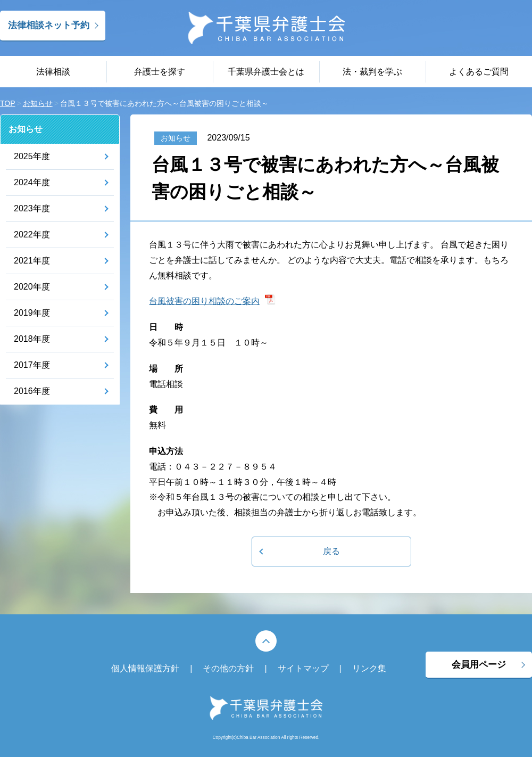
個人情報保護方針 (145, 668)
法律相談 (53, 72)
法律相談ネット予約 (49, 25)
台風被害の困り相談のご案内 (204, 301)
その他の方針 (228, 668)
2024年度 (32, 182)
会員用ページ (479, 665)
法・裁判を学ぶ (372, 72)
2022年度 (32, 234)
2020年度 (32, 287)
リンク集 (369, 668)
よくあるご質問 (479, 72)
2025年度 (32, 156)
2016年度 (32, 391)
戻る (331, 551)
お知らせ (26, 129)
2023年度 (32, 208)
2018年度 (32, 339)
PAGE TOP (266, 641)
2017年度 (32, 365)
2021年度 (32, 261)
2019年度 (32, 313)
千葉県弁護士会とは (266, 72)
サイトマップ (303, 668)
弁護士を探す (160, 72)
